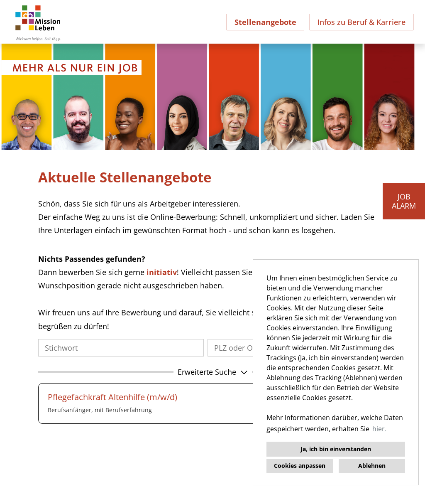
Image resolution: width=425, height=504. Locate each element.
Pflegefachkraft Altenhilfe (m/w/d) (112, 397)
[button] (212, 372)
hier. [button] (379, 429)
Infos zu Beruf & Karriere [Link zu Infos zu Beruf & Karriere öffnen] (361, 22)
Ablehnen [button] (372, 466)
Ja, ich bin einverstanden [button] (336, 449)
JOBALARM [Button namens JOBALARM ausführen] (404, 201)
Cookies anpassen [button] (300, 466)
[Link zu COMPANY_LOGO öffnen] (38, 22)
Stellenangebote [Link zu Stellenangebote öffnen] (265, 22)
